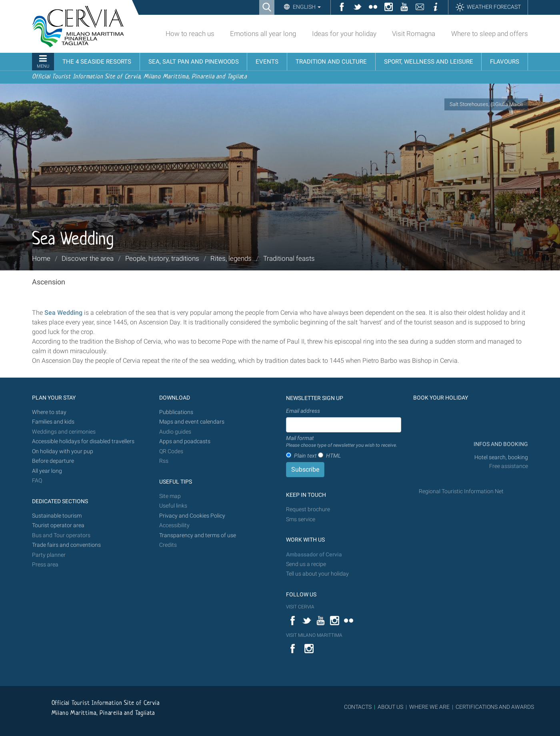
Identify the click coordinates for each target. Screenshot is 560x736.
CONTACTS (358, 707)
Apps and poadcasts (185, 441)
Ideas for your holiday (344, 34)
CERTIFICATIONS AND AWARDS (495, 707)
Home (41, 258)
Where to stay (49, 412)
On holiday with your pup (63, 451)
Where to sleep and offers (490, 34)
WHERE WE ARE (429, 707)
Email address (303, 411)
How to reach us (190, 34)
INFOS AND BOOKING (500, 444)
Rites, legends (231, 258)
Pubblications (176, 412)
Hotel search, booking (501, 457)
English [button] (306, 7)
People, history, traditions (162, 258)
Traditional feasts (289, 258)
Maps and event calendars (192, 422)
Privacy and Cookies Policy (192, 516)
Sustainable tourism (57, 516)
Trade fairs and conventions (66, 545)
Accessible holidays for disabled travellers (83, 441)
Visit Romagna (414, 34)
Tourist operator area (58, 525)
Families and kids (53, 422)
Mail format (342, 442)
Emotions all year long (263, 34)
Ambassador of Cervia (314, 555)
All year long (47, 471)
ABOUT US (390, 707)
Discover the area (88, 258)
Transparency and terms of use (198, 535)
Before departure (53, 461)
